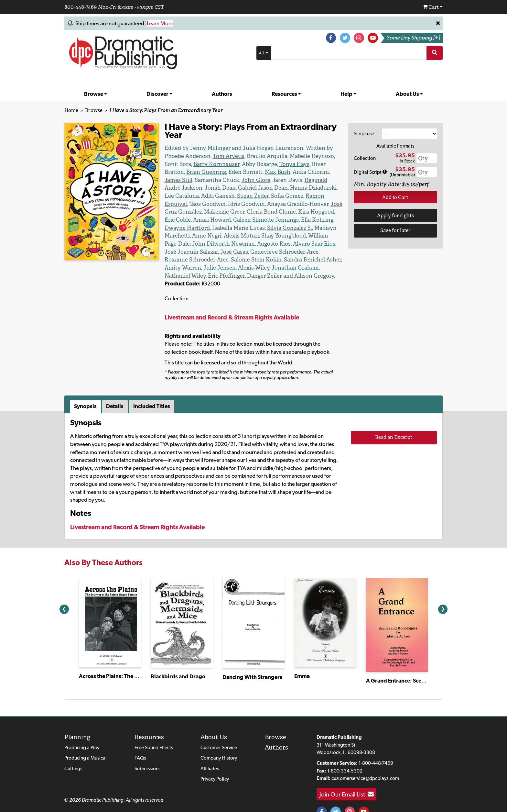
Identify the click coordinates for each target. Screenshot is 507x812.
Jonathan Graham (313, 252)
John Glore (322, 172)
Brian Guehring (306, 164)
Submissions (149, 753)
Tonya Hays (239, 164)
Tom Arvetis (202, 156)
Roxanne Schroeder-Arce (230, 244)
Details (117, 390)
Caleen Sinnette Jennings (228, 211)
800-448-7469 (80, 7)
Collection (365, 157)
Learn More (166, 23)
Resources (286, 94)
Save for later (395, 228)
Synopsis (86, 390)
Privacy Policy (219, 763)
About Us (409, 94)
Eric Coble (318, 204)
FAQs (141, 742)
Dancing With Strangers (254, 661)
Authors (222, 94)
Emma (302, 660)
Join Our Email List (350, 778)
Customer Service (223, 732)
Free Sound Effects (156, 732)
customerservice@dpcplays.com (368, 763)
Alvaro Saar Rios (216, 235)
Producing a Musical (87, 742)
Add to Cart (395, 196)
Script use (365, 133)
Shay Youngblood (218, 228)
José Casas (297, 235)
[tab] (87, 391)
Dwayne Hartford (309, 211)
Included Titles (155, 390)
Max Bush (195, 172)
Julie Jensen (247, 252)
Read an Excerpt (394, 421)
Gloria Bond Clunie (248, 204)
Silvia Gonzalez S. (234, 220)
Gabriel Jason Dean (299, 180)
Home (70, 110)
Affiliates (213, 753)
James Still (255, 172)
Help (349, 94)
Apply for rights (395, 213)
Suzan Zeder (269, 188)
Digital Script (370, 171)
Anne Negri (314, 220)
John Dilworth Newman (311, 228)
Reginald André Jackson (220, 180)
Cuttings (73, 753)
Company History (223, 742)
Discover (159, 94)
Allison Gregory (297, 259)
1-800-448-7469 (379, 747)
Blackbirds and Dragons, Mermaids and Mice (209, 661)
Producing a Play (83, 732)
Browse (96, 94)
